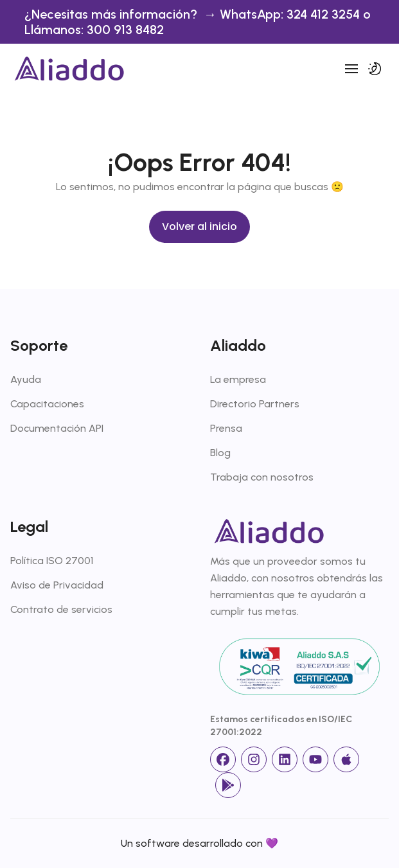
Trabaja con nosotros (262, 477)
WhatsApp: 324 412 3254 (291, 14)
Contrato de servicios (61, 609)
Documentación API (57, 428)
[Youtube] (315, 759)
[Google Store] (228, 785)
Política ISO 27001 (52, 561)
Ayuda (26, 379)
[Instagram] (254, 759)
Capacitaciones (47, 404)
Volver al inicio (199, 226)
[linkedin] (285, 759)
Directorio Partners (255, 404)
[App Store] (346, 759)
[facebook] (223, 759)
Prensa (226, 428)
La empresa (238, 379)
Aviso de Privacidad (57, 585)
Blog (220, 453)
